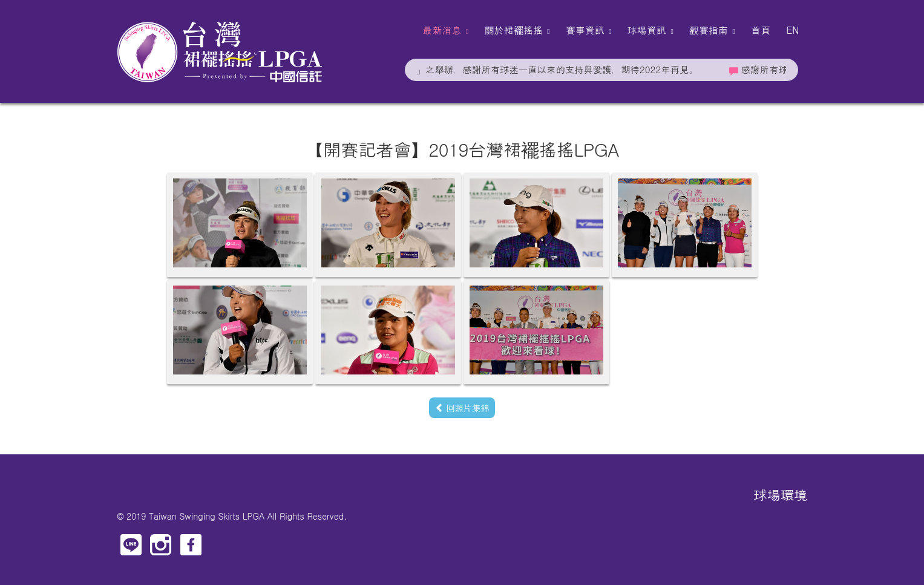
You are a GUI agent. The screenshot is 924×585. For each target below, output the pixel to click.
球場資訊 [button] (650, 30)
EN (792, 30)
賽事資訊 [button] (589, 30)
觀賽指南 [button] (712, 30)
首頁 (761, 30)
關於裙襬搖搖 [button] (517, 30)
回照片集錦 (462, 407)
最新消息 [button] (445, 30)
